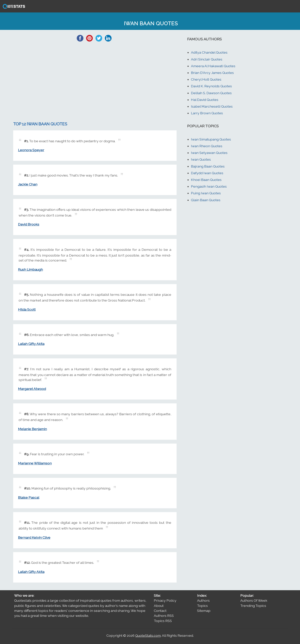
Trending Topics (253, 606)
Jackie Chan (28, 184)
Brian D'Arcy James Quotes (212, 73)
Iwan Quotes (201, 159)
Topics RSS (163, 621)
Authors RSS (164, 616)
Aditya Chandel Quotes (209, 52)
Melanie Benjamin (32, 429)
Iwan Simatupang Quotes (211, 139)
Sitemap (204, 611)
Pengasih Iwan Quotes (209, 186)
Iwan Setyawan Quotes (209, 153)
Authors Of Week (254, 600)
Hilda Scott (27, 309)
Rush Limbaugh (30, 269)
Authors (203, 600)
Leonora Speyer (31, 150)
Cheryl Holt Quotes (206, 79)
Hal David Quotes (205, 100)
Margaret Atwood (32, 389)
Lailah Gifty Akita (31, 344)
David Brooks (29, 224)
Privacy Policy (165, 600)
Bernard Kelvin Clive (34, 537)
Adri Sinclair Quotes (207, 59)
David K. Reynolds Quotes (211, 86)
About (159, 606)
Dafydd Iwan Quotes (207, 173)
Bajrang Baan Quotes (208, 166)
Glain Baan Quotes (206, 200)
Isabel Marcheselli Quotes (212, 106)
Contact (160, 611)
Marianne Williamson (35, 463)
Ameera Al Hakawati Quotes (213, 66)
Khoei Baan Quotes (206, 180)
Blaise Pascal (29, 497)
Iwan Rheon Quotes (207, 146)
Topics (202, 606)
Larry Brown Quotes (207, 113)
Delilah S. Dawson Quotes (211, 93)
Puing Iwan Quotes (206, 193)
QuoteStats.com (148, 635)
